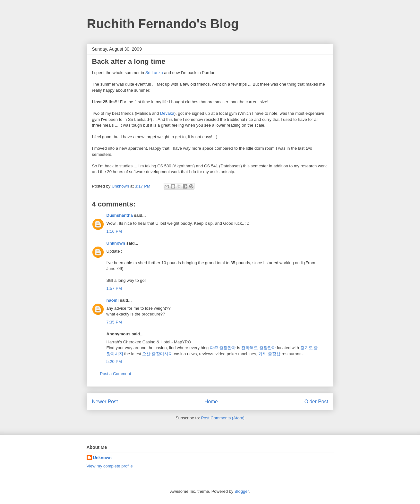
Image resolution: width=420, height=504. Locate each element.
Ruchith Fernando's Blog (163, 24)
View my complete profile (110, 466)
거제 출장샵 (269, 354)
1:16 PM (114, 231)
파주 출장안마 (223, 348)
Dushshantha (120, 215)
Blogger (242, 491)
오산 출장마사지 (157, 354)
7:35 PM (114, 322)
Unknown (116, 243)
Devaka (167, 113)
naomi (113, 300)
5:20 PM (114, 361)
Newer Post (105, 402)
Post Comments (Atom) (223, 418)
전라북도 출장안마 (259, 348)
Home (211, 402)
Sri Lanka (154, 73)
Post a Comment (116, 374)
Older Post (316, 402)
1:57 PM (114, 288)
